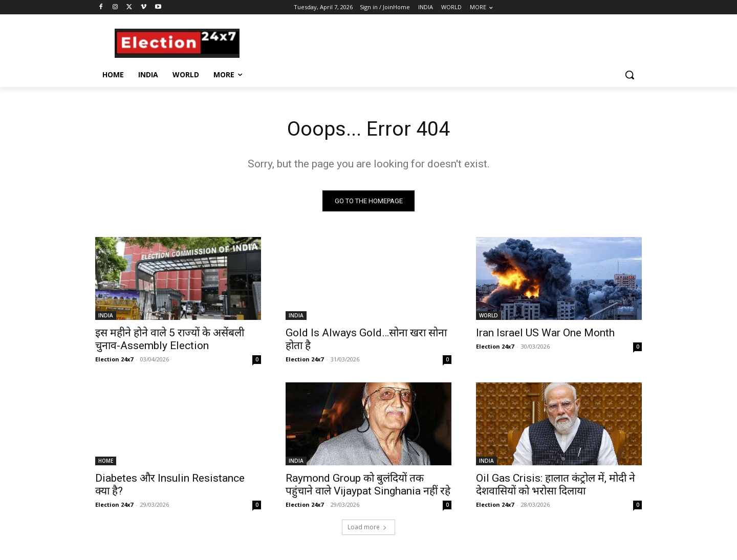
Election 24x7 (114, 360)
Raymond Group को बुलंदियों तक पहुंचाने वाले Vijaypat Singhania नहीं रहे (368, 485)
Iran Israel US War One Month (545, 333)
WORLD (489, 316)
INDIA (106, 316)
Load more (367, 527)
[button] (630, 75)
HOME (106, 461)
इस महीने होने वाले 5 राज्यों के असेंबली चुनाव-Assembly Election (170, 340)
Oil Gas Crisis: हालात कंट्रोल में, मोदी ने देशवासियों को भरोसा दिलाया (556, 485)
